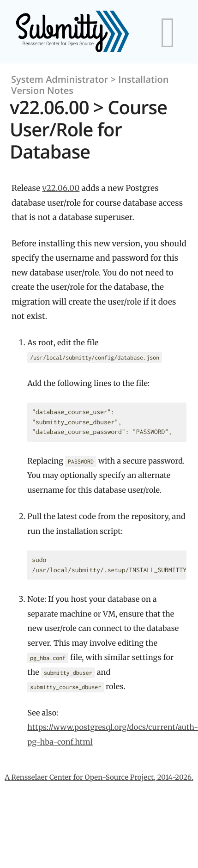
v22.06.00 (61, 188)
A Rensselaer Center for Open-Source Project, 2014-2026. (99, 778)
